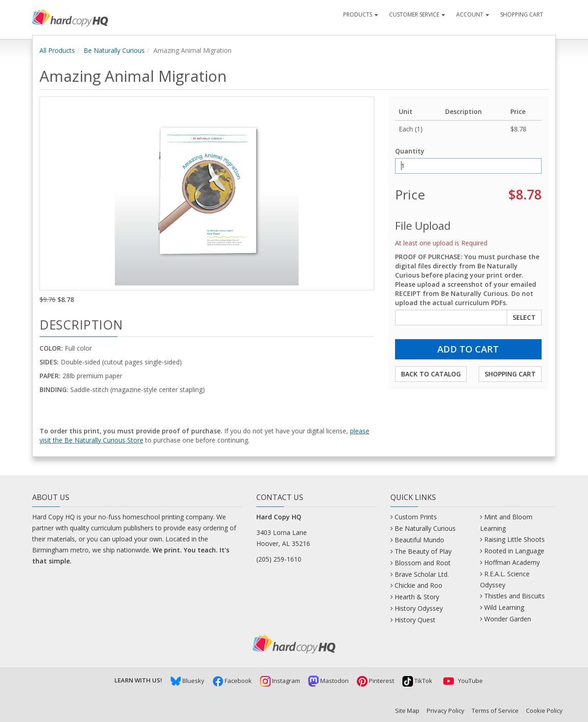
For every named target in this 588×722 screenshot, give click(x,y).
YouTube (462, 681)
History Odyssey (419, 608)
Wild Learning (504, 607)
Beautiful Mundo (419, 540)
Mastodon (328, 681)
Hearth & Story (417, 597)
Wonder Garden (508, 619)
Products (361, 14)
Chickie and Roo (418, 585)
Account (473, 14)
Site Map (407, 711)
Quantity (410, 151)
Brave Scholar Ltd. (422, 574)
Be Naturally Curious (114, 50)
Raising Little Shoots (514, 539)
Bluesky (187, 681)
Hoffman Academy (512, 562)
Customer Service (417, 14)
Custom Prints (416, 517)
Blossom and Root (423, 563)
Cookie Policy (544, 711)
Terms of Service (495, 711)
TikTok (417, 681)
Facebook (232, 681)
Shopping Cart (522, 14)
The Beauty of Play (423, 551)
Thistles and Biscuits (514, 596)
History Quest (415, 620)
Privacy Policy (446, 711)
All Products (57, 50)
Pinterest (376, 681)
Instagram (280, 681)
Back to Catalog (431, 374)
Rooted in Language (514, 551)
